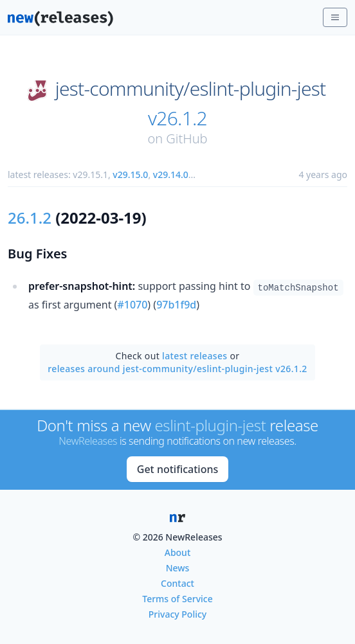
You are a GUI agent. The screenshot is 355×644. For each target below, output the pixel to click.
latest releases (195, 356)
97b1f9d (176, 305)
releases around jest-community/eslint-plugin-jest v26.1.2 (177, 369)
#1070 (132, 305)
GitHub (187, 139)
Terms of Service (177, 599)
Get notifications (177, 469)
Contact (177, 583)
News (178, 568)
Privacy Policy (177, 614)
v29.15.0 (130, 174)
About (178, 552)
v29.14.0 (171, 174)
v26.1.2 (177, 118)
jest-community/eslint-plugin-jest (191, 89)
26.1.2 (30, 218)
